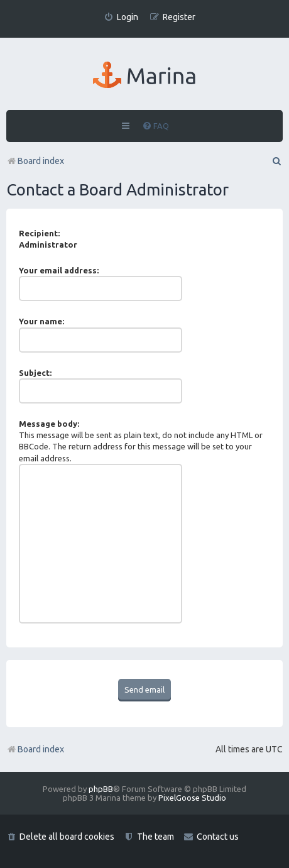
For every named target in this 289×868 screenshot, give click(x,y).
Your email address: (59, 270)
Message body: (49, 424)
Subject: (35, 373)
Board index (35, 749)
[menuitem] (121, 17)
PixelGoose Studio (192, 798)
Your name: (41, 321)
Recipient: (39, 233)
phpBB (101, 789)
